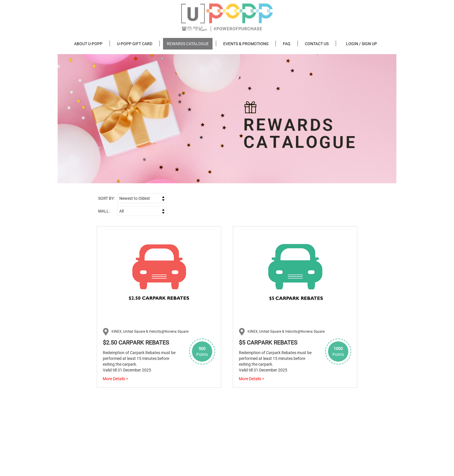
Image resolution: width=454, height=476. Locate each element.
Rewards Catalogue (188, 44)
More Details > (115, 379)
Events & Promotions (246, 44)
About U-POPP (88, 44)
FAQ (287, 44)
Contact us (317, 44)
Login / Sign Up (361, 44)
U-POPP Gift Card (135, 44)
